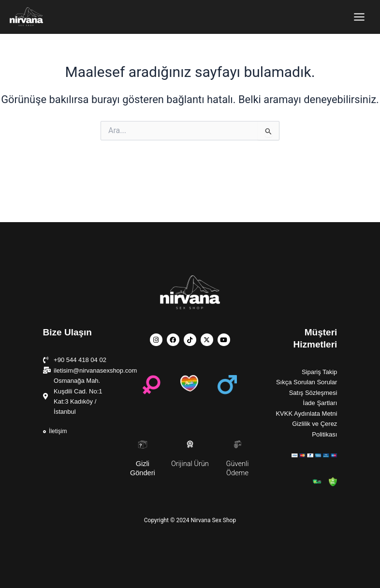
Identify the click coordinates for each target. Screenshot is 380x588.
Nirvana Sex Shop (11, 26)
